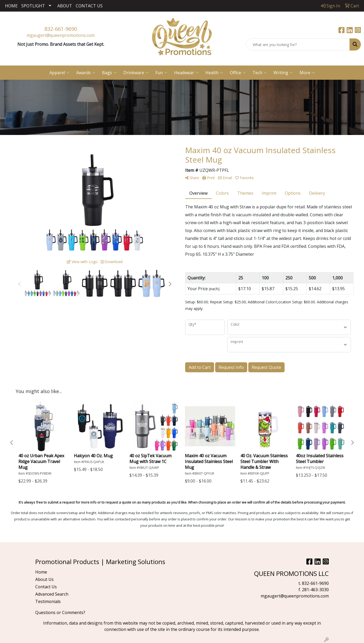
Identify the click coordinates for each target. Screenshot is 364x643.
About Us (44, 579)
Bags (109, 73)
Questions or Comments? (60, 612)
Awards (86, 73)
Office (238, 73)
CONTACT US (89, 6)
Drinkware (136, 73)
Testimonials (48, 601)
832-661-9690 (61, 29)
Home (41, 572)
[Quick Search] (298, 44)
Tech (260, 73)
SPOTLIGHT (33, 6)
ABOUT (65, 6)
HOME (11, 6)
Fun (161, 73)
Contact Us (46, 587)
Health (214, 73)
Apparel (59, 73)
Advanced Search (52, 594)
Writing (283, 73)
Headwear (186, 73)
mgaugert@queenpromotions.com (61, 35)
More (307, 73)
